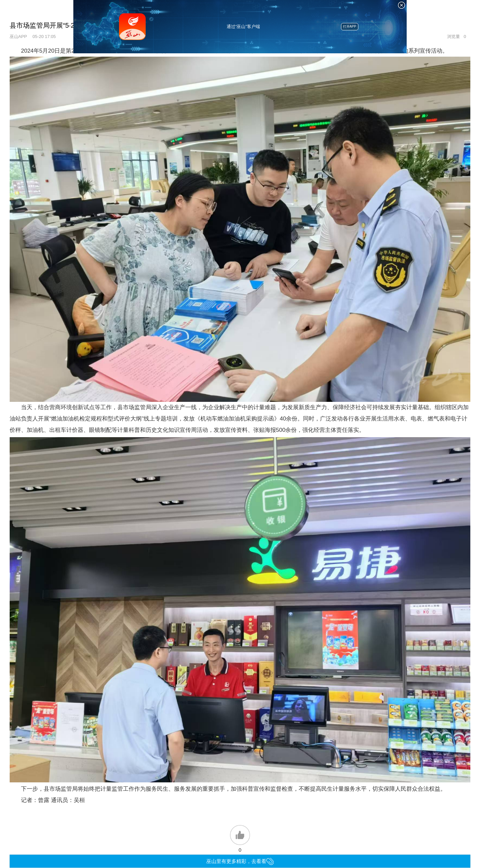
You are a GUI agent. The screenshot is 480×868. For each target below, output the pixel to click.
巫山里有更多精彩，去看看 (240, 861)
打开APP (350, 26)
